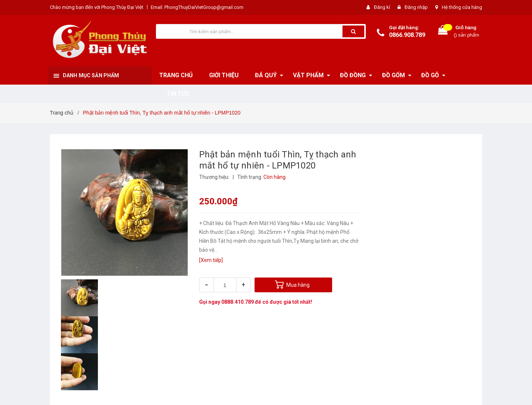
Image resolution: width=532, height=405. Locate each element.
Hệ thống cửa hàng (462, 7)
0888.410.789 (238, 302)
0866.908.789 (407, 35)
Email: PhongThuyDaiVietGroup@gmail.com (197, 7)
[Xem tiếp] (211, 260)
